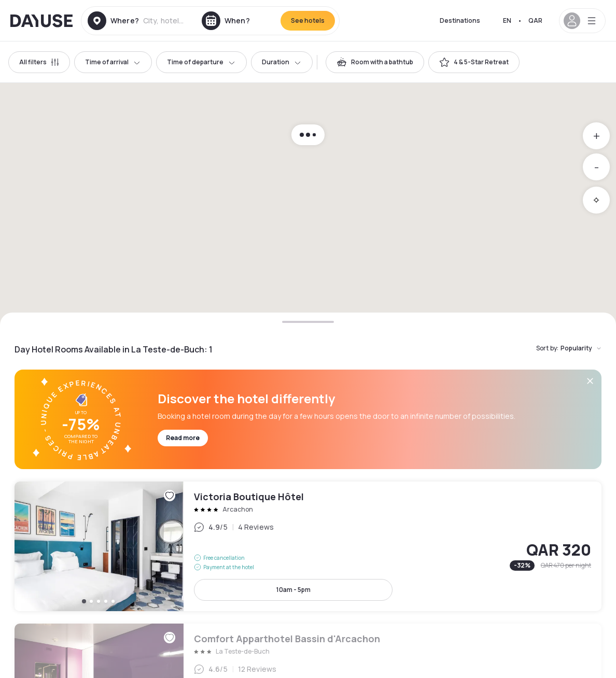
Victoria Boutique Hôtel (308, 546)
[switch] (375, 62)
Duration (282, 62)
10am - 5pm (293, 590)
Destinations (460, 20)
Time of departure (201, 62)
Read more (183, 438)
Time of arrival (113, 62)
